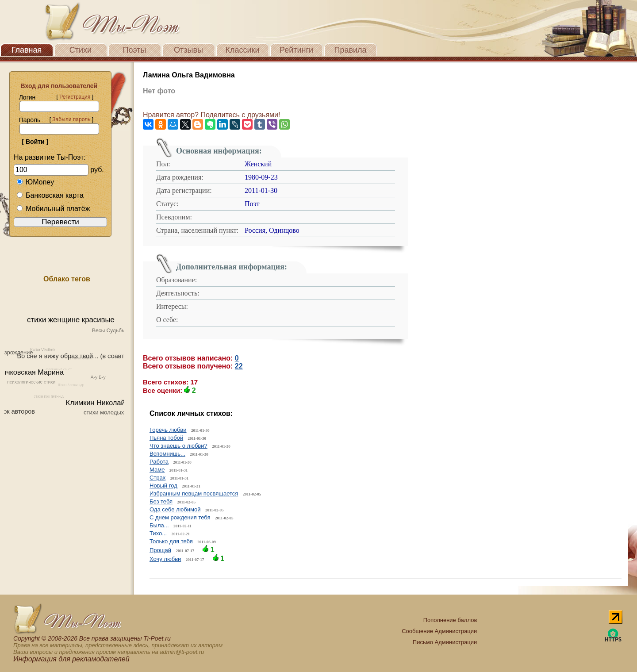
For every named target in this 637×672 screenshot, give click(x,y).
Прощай (160, 550)
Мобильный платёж (53, 209)
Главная (27, 50)
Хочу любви (165, 559)
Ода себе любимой (175, 509)
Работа (159, 462)
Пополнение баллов (450, 620)
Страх (157, 478)
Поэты (135, 50)
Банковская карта (50, 195)
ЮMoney (35, 182)
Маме (157, 470)
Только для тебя (171, 541)
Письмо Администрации (445, 642)
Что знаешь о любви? (178, 446)
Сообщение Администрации (439, 631)
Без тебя (161, 501)
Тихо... (158, 533)
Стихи (81, 50)
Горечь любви (168, 430)
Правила (350, 50)
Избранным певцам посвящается (194, 493)
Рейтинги (296, 50)
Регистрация (75, 97)
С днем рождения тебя (180, 517)
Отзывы (188, 50)
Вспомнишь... (167, 454)
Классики (243, 50)
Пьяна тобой (166, 438)
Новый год (163, 486)
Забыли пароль (71, 119)
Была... (159, 525)
